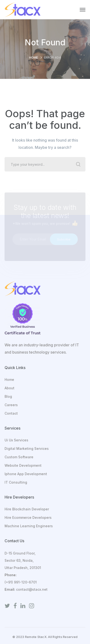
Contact (11, 413)
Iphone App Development (26, 474)
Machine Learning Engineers (29, 526)
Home (33, 57)
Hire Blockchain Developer (27, 509)
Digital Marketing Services (27, 449)
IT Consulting (16, 482)
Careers (11, 405)
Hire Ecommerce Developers (28, 517)
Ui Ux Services (16, 440)
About (9, 388)
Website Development (23, 465)
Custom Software (19, 457)
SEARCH (78, 164)
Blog (8, 396)
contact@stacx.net (32, 589)
